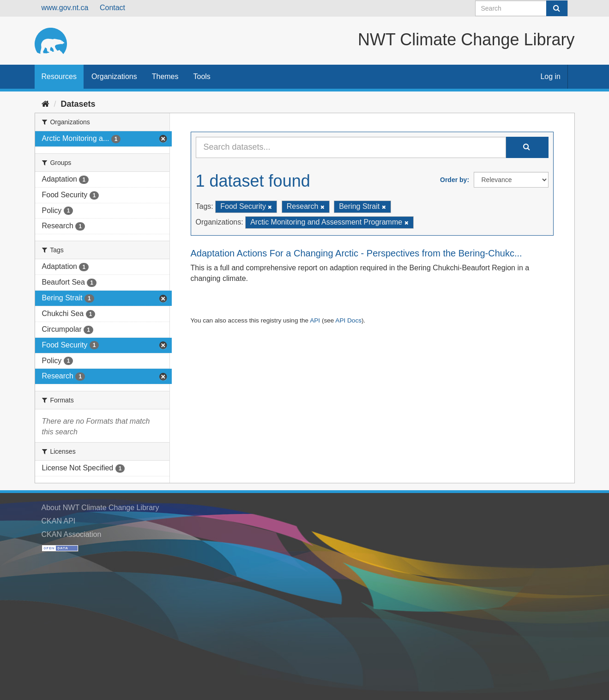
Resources (59, 76)
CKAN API (59, 521)
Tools (202, 76)
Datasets (78, 104)
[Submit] (557, 8)
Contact (112, 8)
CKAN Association (72, 534)
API (315, 320)
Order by (453, 180)
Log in (550, 76)
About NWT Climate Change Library (100, 508)
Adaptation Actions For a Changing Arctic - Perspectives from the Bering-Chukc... (356, 253)
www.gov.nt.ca (65, 8)
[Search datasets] (522, 8)
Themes (165, 76)
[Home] (45, 104)
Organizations (114, 76)
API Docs (348, 320)
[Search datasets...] (351, 147)
